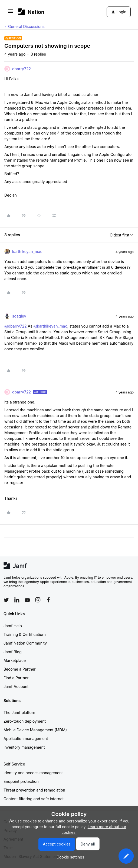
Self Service (14, 764)
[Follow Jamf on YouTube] (27, 600)
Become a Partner (19, 669)
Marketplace (15, 660)
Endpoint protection (21, 781)
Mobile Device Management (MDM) (35, 730)
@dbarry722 (16, 326)
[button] (11, 13)
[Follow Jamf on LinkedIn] (17, 600)
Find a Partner (16, 678)
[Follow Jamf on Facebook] (48, 600)
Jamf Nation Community (25, 643)
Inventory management (24, 747)
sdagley (19, 316)
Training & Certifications (25, 634)
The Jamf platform (20, 712)
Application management (26, 739)
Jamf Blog (13, 652)
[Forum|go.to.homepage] (31, 12)
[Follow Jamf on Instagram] (38, 600)
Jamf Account (16, 686)
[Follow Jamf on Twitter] (6, 600)
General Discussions (26, 26)
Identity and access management (33, 773)
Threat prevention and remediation (34, 790)
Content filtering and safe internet (34, 799)
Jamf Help (13, 626)
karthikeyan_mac (27, 252)
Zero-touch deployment (25, 721)
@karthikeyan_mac (50, 326)
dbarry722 (22, 69)
